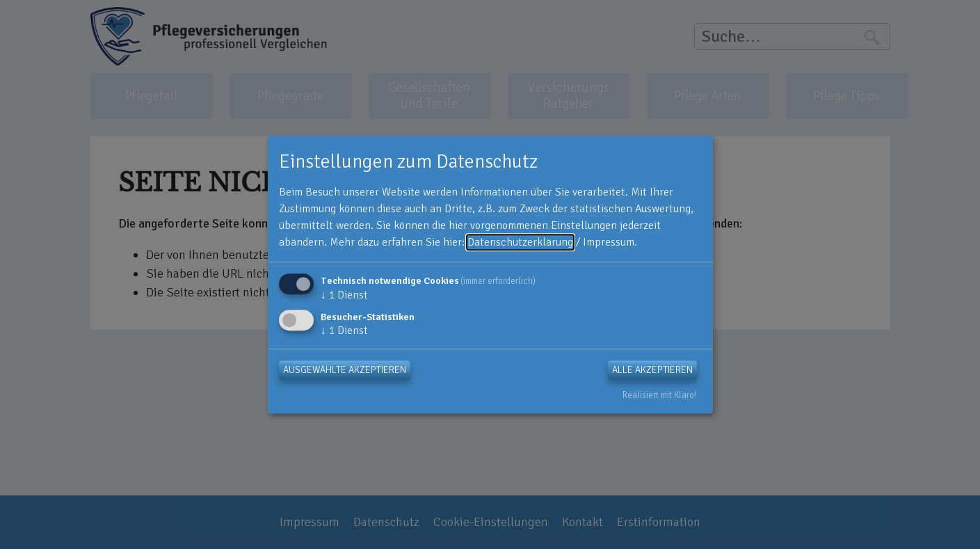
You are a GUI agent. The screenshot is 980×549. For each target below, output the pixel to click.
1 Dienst (344, 295)
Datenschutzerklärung (520, 242)
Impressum (609, 242)
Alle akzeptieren (652, 370)
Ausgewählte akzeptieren (345, 370)
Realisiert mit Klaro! (659, 395)
